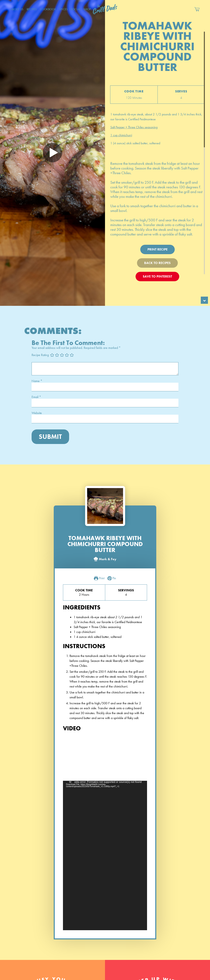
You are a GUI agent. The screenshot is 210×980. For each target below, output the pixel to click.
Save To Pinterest (157, 276)
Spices (63, 9)
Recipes (32, 9)
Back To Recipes (157, 263)
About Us (17, 9)
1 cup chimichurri (121, 135)
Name (37, 381)
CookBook (48, 9)
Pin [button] (112, 578)
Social (76, 9)
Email (36, 397)
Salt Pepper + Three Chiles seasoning (134, 127)
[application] (105, 855)
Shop (87, 9)
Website (37, 413)
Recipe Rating (40, 355)
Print (99, 578)
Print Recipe (157, 249)
